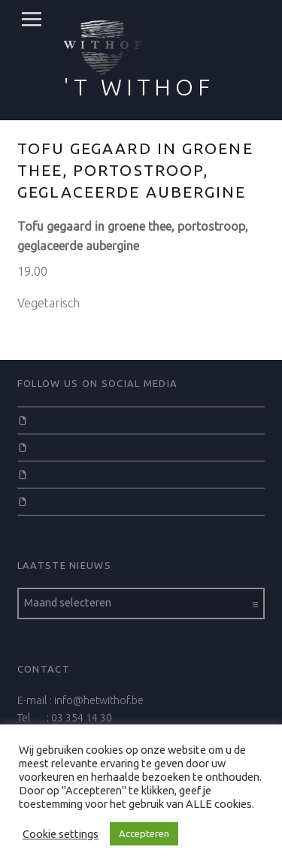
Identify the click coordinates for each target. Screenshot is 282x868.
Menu (32, 20)
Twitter (48, 446)
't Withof (139, 87)
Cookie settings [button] (61, 834)
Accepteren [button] (144, 833)
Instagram (56, 473)
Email (45, 501)
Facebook (55, 419)
